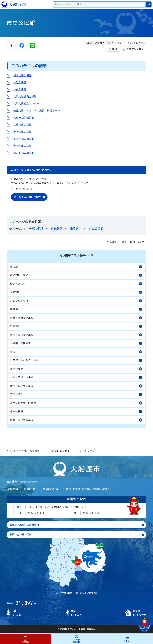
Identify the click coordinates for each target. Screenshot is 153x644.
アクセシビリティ (58, 451)
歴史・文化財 (76, 284)
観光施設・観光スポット (76, 275)
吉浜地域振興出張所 (25, 97)
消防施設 (76, 292)
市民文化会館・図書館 (76, 403)
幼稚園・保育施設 (76, 344)
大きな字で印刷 (133, 49)
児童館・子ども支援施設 (76, 361)
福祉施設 (76, 326)
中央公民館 (20, 89)
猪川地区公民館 (22, 75)
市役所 (76, 267)
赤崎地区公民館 (22, 146)
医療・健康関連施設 (76, 318)
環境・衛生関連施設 (76, 386)
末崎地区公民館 (22, 132)
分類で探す (36, 229)
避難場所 (76, 309)
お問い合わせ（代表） (23, 535)
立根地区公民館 (22, 125)
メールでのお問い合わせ (28, 197)
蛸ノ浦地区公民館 (24, 153)
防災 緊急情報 (25, 639)
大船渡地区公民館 (24, 118)
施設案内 (76, 229)
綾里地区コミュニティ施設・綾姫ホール (37, 111)
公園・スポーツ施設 (76, 378)
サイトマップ (86, 451)
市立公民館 (96, 229)
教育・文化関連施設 (76, 335)
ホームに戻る (138, 242)
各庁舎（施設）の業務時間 (25, 525)
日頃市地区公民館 (24, 139)
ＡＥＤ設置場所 (76, 301)
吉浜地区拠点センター (26, 104)
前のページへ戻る (116, 242)
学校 (76, 352)
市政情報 (57, 229)
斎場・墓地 (76, 395)
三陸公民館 (20, 82)
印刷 (113, 49)
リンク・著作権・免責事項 (23, 451)
